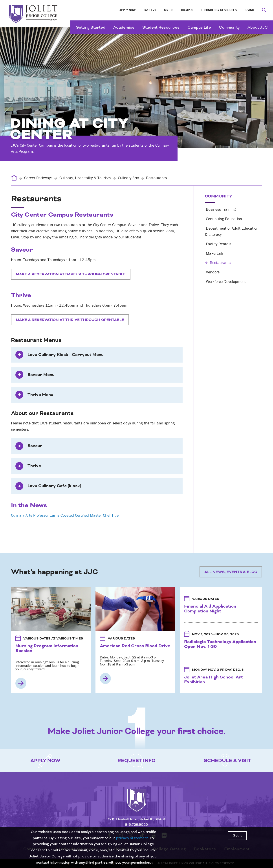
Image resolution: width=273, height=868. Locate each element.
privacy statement (132, 838)
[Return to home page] (137, 804)
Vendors (212, 272)
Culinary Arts (128, 178)
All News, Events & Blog (231, 572)
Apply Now (127, 10)
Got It (237, 836)
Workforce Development (225, 281)
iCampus (187, 10)
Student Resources (161, 27)
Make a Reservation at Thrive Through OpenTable (70, 320)
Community (229, 27)
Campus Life (199, 27)
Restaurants (218, 263)
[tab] (97, 355)
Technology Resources (219, 10)
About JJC (258, 27)
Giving (249, 10)
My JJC (169, 10)
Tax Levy (150, 10)
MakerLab (214, 253)
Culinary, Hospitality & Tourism (85, 178)
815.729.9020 (136, 825)
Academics (124, 27)
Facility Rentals (218, 244)
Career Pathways (38, 178)
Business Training (220, 209)
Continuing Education (223, 219)
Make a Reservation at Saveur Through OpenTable (71, 274)
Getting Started (91, 27)
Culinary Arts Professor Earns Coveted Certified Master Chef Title (65, 515)
